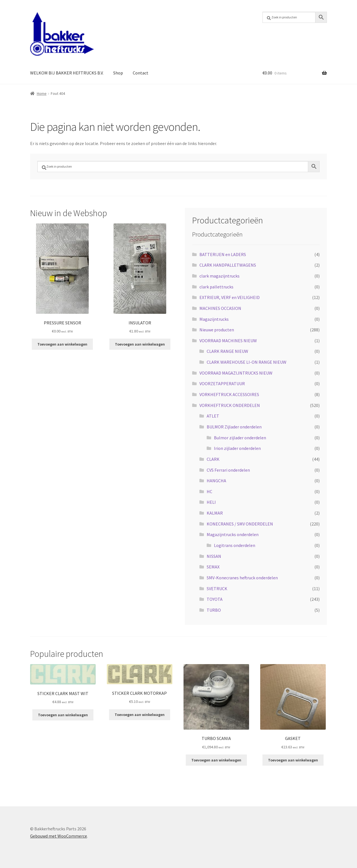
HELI (211, 502)
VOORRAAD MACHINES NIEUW (228, 341)
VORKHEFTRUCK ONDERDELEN (230, 405)
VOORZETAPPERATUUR (222, 384)
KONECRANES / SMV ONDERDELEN (240, 524)
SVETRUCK (217, 589)
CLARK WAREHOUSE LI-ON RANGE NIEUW (247, 362)
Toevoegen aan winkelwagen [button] (62, 344)
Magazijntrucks (214, 319)
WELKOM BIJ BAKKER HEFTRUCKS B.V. (67, 73)
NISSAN (214, 556)
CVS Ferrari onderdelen (228, 470)
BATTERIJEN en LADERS (223, 254)
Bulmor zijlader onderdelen (240, 438)
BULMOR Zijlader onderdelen (234, 427)
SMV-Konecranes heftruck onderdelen (242, 578)
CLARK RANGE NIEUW (227, 351)
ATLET (213, 416)
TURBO (214, 610)
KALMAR (215, 513)
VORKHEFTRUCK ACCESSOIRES (229, 394)
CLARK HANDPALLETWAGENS (228, 265)
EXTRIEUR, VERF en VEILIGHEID (230, 297)
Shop (118, 73)
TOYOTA (215, 599)
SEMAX (213, 567)
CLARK (213, 459)
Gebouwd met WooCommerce (59, 836)
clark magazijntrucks (219, 276)
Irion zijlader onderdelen (237, 448)
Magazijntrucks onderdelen (233, 534)
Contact (141, 73)
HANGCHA (216, 481)
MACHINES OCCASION (220, 308)
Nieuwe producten (217, 330)
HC (209, 491)
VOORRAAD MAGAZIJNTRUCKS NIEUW (236, 373)
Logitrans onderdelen (235, 545)
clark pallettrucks (216, 287)
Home (42, 93)
